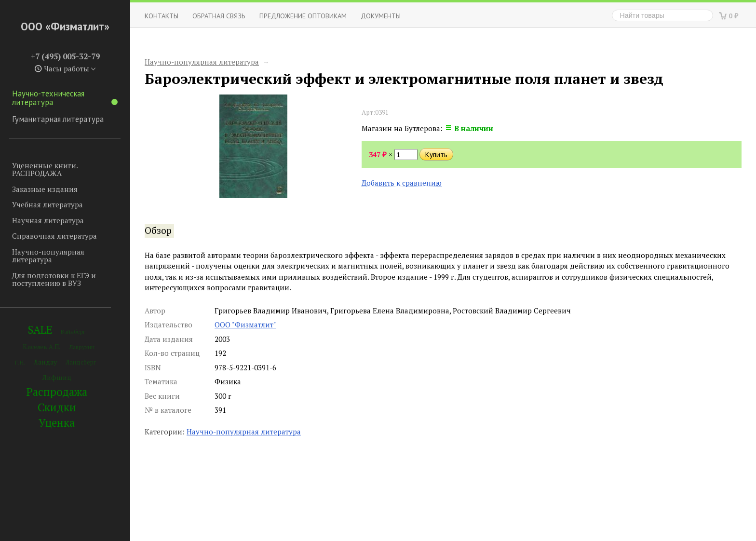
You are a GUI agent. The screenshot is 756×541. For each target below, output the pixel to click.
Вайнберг (73, 331)
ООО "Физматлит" (245, 325)
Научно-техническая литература (65, 98)
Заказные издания (45, 189)
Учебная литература (47, 204)
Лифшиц (57, 377)
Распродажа (57, 392)
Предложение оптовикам (303, 16)
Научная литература (48, 220)
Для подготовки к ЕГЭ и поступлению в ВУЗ (54, 279)
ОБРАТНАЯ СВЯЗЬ (219, 16)
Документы (381, 16)
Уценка (57, 423)
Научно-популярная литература (48, 256)
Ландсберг (81, 362)
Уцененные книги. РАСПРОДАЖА (45, 169)
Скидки (57, 407)
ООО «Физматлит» (65, 26)
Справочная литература (54, 236)
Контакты (162, 16)
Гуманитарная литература (58, 119)
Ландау (45, 362)
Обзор (158, 230)
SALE (40, 330)
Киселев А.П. (41, 347)
